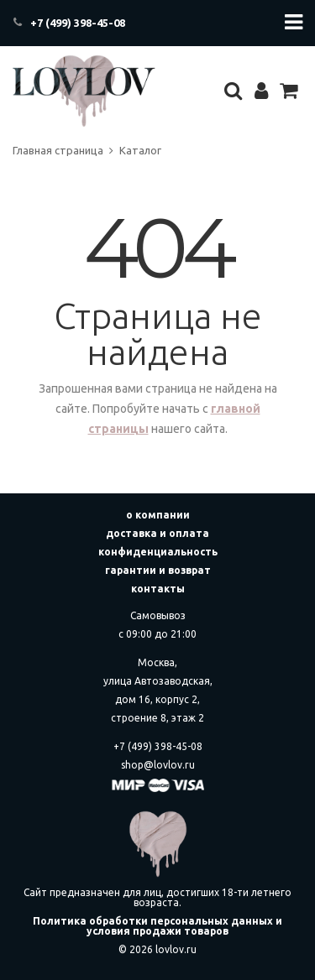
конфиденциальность (158, 552)
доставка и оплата (157, 533)
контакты (158, 589)
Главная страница (58, 150)
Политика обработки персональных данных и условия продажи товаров (157, 926)
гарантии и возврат (158, 570)
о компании (158, 515)
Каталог (140, 150)
